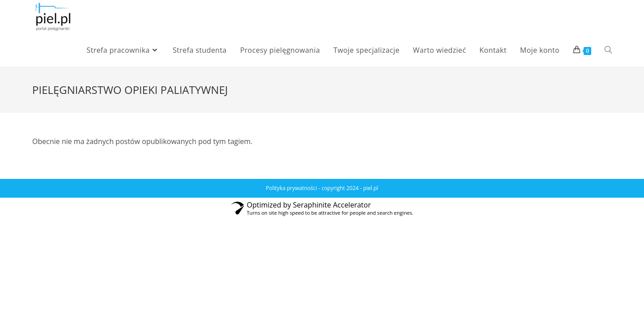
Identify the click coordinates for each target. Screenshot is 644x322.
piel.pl (371, 188)
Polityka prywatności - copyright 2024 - (314, 188)
